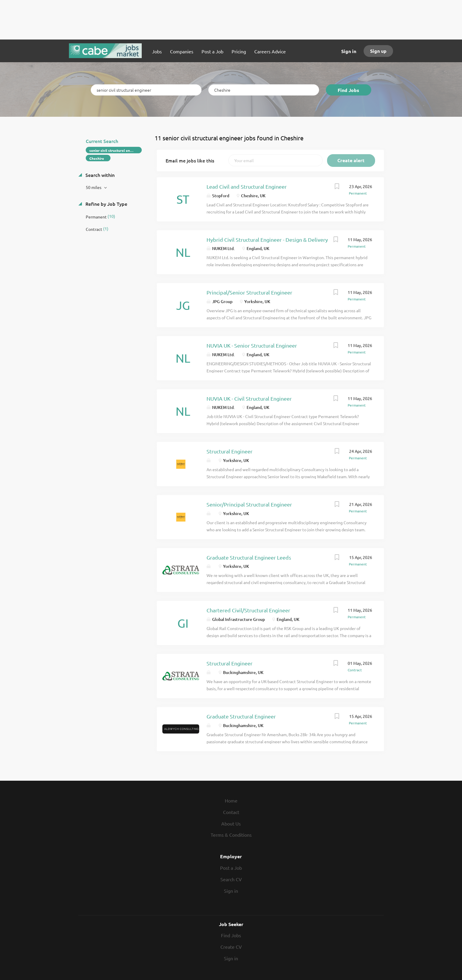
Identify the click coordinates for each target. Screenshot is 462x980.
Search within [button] (99, 175)
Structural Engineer (230, 451)
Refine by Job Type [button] (106, 204)
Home (231, 800)
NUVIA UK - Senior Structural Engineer (252, 345)
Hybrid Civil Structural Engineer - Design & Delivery (267, 240)
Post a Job (231, 868)
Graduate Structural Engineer (241, 716)
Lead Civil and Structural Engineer (247, 186)
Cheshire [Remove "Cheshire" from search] (97, 158)
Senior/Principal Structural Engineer (249, 504)
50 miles (94, 187)
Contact (231, 812)
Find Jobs (348, 90)
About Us (231, 823)
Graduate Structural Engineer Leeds (249, 557)
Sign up (378, 51)
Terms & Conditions (231, 835)
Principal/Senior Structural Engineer (249, 292)
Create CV (231, 947)
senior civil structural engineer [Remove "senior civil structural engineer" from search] (115, 150)
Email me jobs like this (190, 160)
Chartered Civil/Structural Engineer (248, 610)
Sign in (349, 51)
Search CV (231, 879)
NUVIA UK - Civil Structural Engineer (249, 398)
